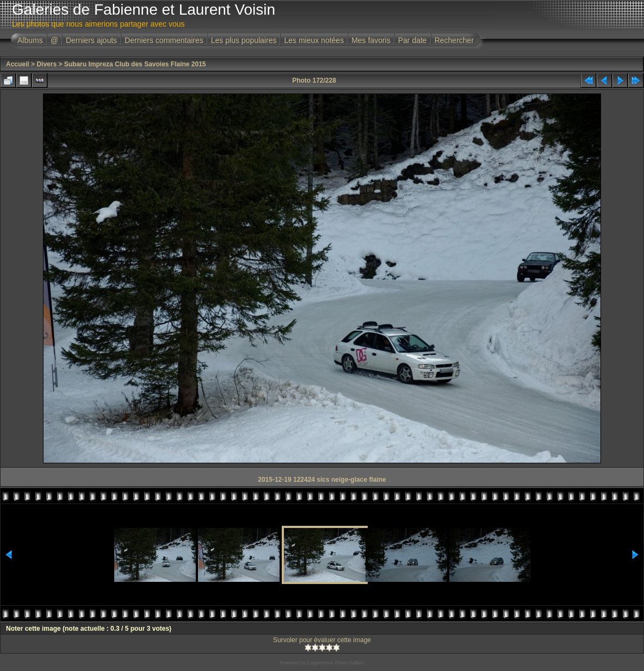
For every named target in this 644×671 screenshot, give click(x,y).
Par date (413, 40)
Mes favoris (371, 40)
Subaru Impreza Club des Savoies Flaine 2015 (135, 64)
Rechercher (454, 40)
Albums (30, 40)
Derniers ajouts (91, 40)
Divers (47, 64)
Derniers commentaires (164, 40)
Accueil (18, 64)
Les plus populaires (244, 40)
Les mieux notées (314, 40)
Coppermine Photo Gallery (336, 663)
